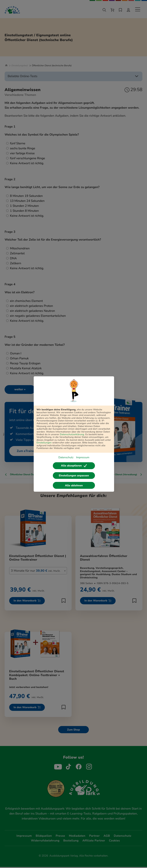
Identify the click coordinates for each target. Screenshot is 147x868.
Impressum (83, 457)
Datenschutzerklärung (72, 435)
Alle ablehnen (74, 485)
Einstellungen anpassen (74, 476)
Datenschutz (66, 457)
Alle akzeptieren (74, 466)
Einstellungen (44, 443)
